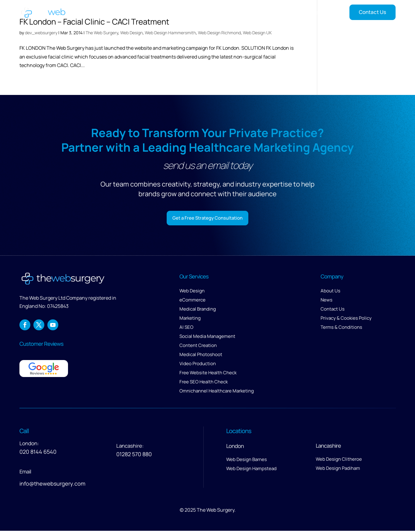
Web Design (131, 33)
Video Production (198, 365)
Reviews (294, 12)
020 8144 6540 (38, 453)
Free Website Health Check (208, 374)
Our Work (240, 12)
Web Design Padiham (338, 469)
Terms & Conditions (341, 328)
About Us (330, 292)
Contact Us (372, 12)
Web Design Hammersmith (170, 33)
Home (182, 12)
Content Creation (198, 347)
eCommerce (192, 301)
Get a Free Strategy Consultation (207, 218)
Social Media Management (207, 337)
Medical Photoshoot (201, 356)
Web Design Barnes (247, 461)
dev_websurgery (41, 33)
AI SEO (186, 328)
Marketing (190, 319)
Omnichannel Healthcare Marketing (217, 392)
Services (206, 12)
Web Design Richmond (219, 33)
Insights (321, 12)
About (264, 12)
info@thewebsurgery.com (52, 485)
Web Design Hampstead (251, 470)
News (327, 301)
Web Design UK (257, 33)
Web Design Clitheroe (339, 460)
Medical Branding (198, 310)
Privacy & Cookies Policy (346, 319)
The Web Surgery (102, 33)
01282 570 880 (134, 455)
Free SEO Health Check (204, 383)
